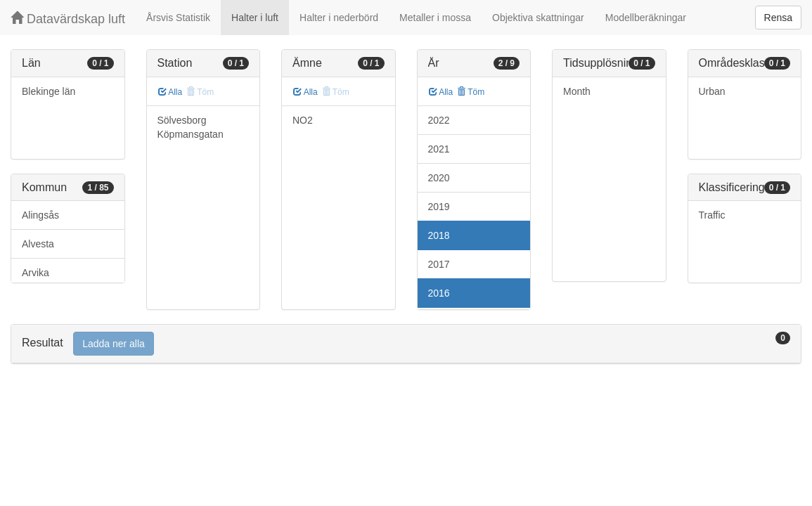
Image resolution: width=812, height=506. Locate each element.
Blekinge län (49, 91)
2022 (439, 120)
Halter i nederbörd (339, 18)
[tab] (406, 344)
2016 (439, 293)
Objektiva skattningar (538, 18)
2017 (439, 264)
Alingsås (40, 215)
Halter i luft (255, 18)
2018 (439, 235)
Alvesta (38, 244)
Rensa (778, 18)
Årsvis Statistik (178, 18)
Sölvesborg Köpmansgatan (191, 127)
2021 (439, 149)
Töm (471, 92)
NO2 (303, 120)
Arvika (36, 273)
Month (577, 91)
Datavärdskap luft (68, 19)
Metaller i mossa (435, 18)
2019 (439, 207)
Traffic (712, 215)
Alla (170, 92)
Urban (712, 91)
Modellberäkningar (646, 18)
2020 (439, 178)
